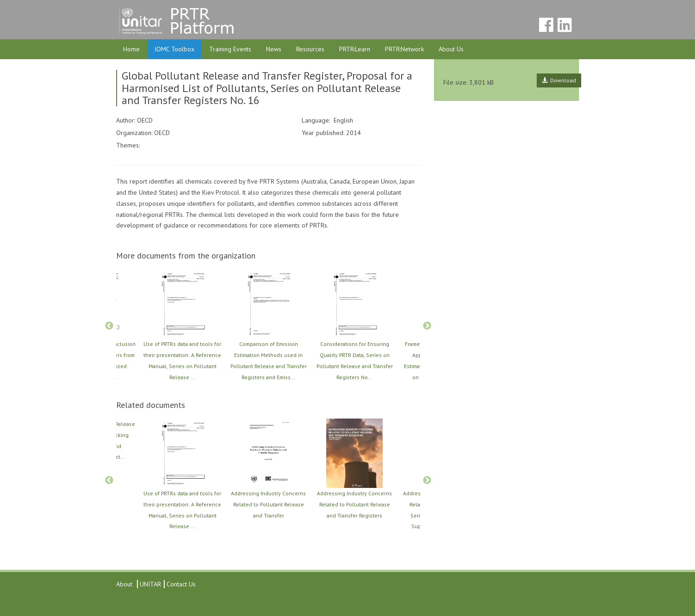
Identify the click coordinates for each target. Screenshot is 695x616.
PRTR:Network (404, 49)
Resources (310, 49)
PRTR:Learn (355, 49)
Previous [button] (109, 326)
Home (131, 49)
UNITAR (149, 584)
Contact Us (181, 584)
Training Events (230, 49)
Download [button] (559, 80)
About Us (451, 49)
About (124, 584)
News (274, 49)
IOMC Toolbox (174, 49)
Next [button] (427, 326)
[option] (268, 326)
